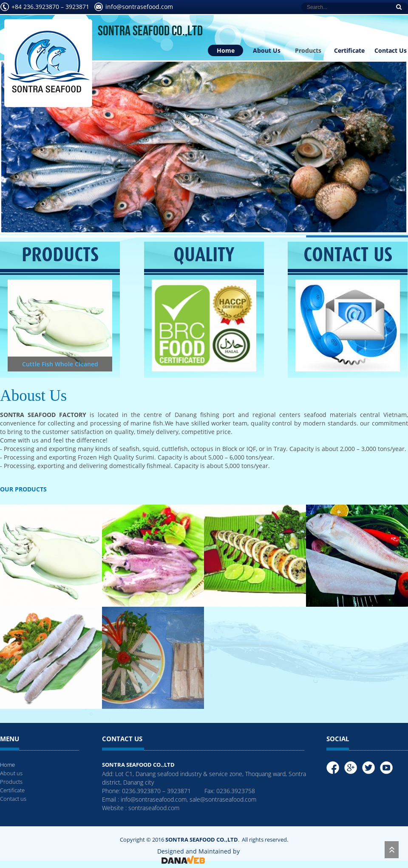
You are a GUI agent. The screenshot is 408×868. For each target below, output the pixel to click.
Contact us (13, 799)
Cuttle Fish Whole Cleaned (60, 364)
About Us (267, 50)
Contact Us (391, 50)
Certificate (349, 50)
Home (226, 50)
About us (11, 773)
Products (308, 50)
